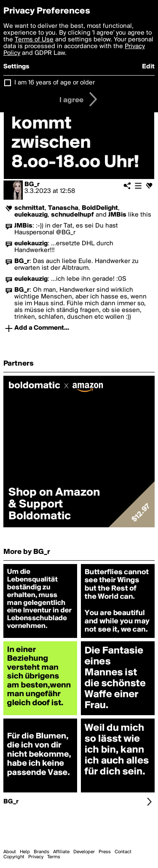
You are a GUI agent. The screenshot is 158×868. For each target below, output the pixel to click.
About (10, 852)
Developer (84, 852)
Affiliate (61, 852)
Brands (42, 852)
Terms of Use (34, 40)
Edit (148, 67)
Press (105, 852)
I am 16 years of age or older (55, 83)
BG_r (32, 184)
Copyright (14, 857)
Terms (54, 857)
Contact (123, 852)
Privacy (36, 857)
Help (25, 852)
